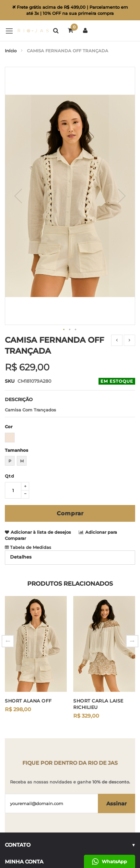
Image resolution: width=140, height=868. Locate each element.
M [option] (22, 405)
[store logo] (27, 31)
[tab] (70, 502)
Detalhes (21, 501)
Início (11, 51)
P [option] (10, 405)
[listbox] (70, 383)
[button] (64, 274)
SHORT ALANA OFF (28, 645)
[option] (10, 382)
